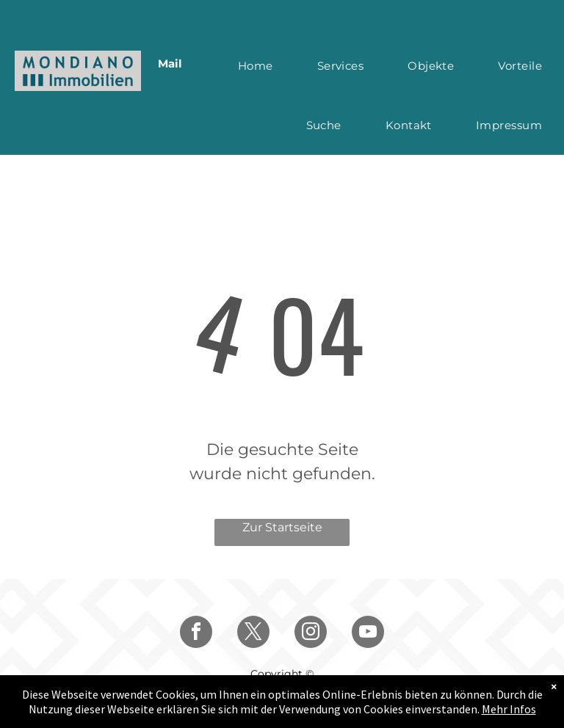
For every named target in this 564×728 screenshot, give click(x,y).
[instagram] (311, 634)
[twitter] (253, 634)
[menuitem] (256, 66)
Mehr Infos (509, 709)
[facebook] (196, 634)
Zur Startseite (282, 527)
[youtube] (368, 634)
